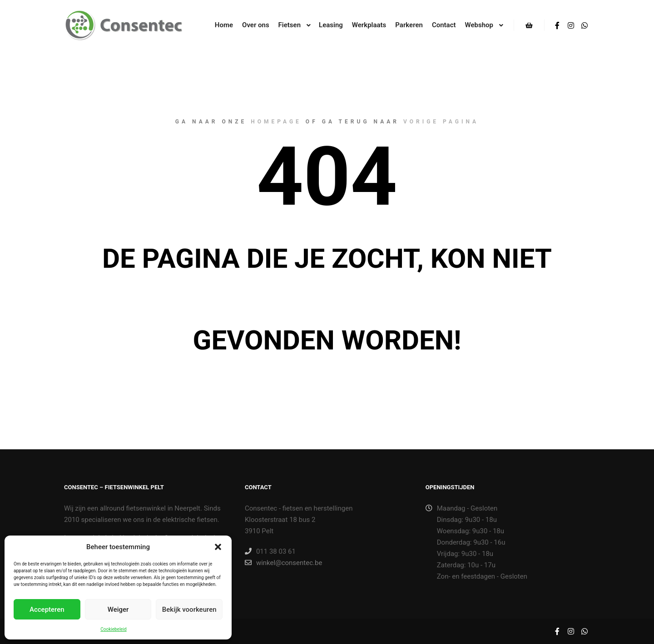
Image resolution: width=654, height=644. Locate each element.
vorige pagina (441, 122)
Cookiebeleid (113, 629)
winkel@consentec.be (283, 563)
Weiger (118, 610)
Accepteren (47, 610)
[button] (218, 547)
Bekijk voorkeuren (189, 610)
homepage (276, 122)
